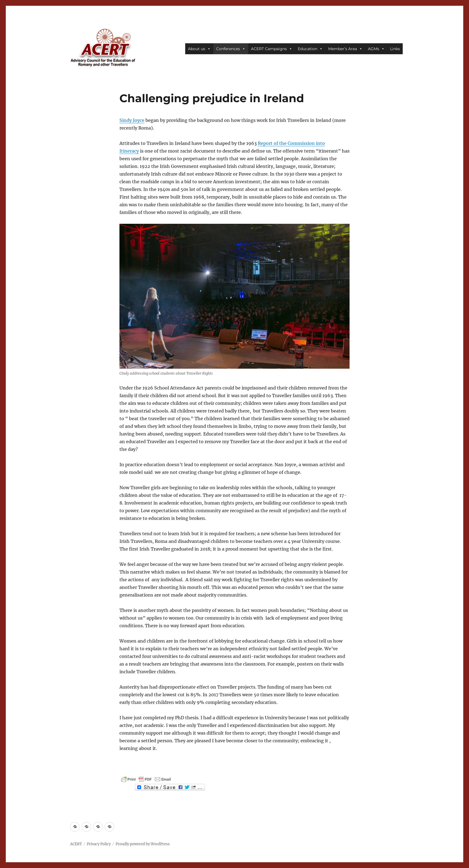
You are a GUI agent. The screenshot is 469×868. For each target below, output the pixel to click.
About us (199, 49)
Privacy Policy (99, 844)
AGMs (376, 49)
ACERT (76, 844)
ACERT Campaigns (272, 49)
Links (395, 49)
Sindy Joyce (132, 120)
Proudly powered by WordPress (143, 844)
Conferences (231, 49)
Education (310, 49)
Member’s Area (345, 49)
